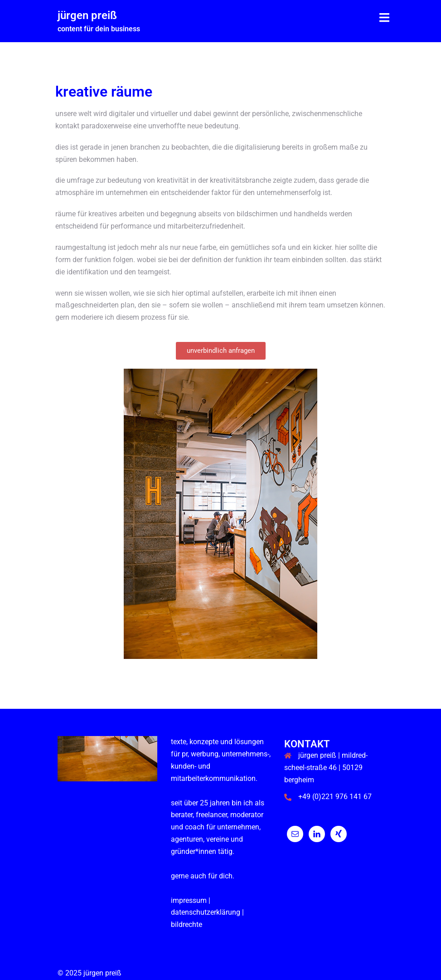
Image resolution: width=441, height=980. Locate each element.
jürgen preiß (87, 15)
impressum (189, 900)
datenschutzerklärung (206, 912)
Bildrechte (187, 924)
